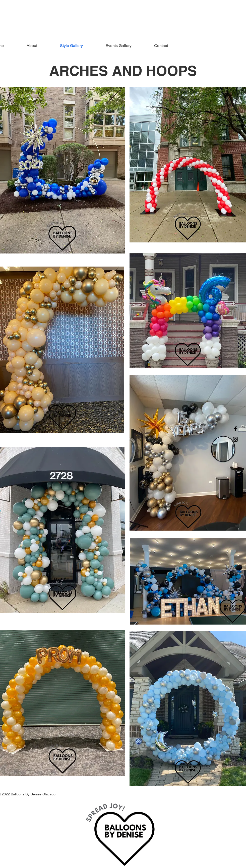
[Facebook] (235, 429)
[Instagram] (235, 439)
